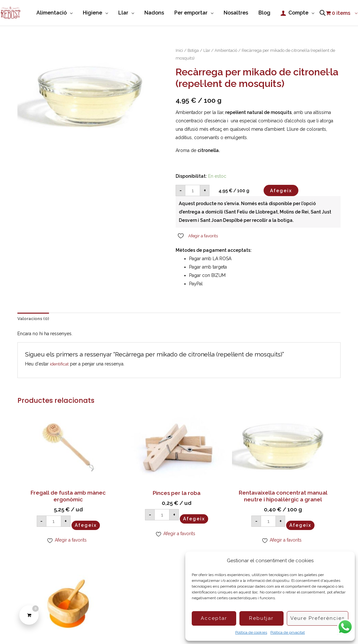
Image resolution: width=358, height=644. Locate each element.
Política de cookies (251, 632)
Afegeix (281, 195)
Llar (208, 55)
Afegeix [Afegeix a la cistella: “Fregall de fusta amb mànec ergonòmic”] (73, 511)
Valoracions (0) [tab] (34, 324)
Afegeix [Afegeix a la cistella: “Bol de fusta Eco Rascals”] (320, 505)
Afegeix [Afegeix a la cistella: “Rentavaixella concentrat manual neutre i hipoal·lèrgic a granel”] (238, 525)
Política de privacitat (288, 632)
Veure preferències (318, 618)
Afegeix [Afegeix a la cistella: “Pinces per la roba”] (155, 505)
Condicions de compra (154, 628)
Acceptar (214, 618)
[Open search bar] (323, 28)
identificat (60, 369)
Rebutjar (261, 618)
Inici (179, 55)
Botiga (194, 55)
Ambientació (229, 55)
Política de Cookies (104, 628)
